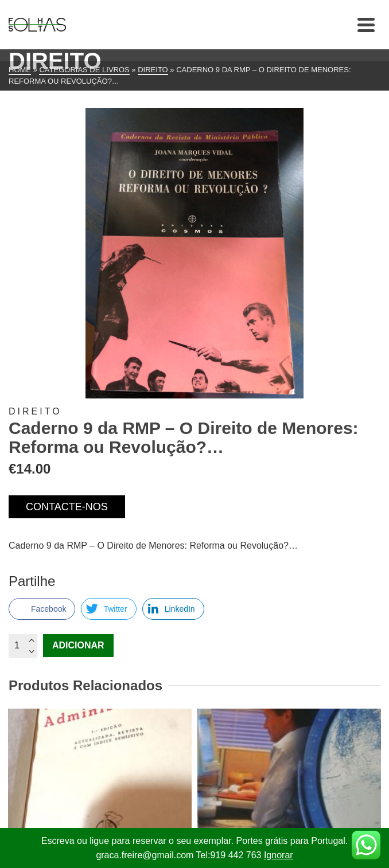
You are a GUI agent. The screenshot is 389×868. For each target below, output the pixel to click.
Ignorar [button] (279, 855)
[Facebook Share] (42, 609)
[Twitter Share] (108, 609)
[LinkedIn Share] (173, 609)
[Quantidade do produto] (23, 646)
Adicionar (78, 645)
